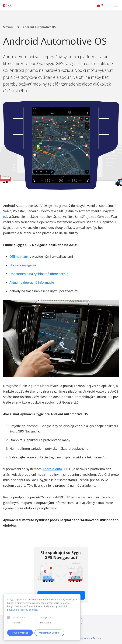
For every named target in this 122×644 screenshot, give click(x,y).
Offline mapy (19, 256)
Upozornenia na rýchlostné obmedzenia (39, 274)
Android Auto (52, 469)
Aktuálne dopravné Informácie (32, 282)
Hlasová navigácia (23, 265)
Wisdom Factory (92, 638)
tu (5, 217)
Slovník (8, 27)
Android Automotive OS (39, 27)
